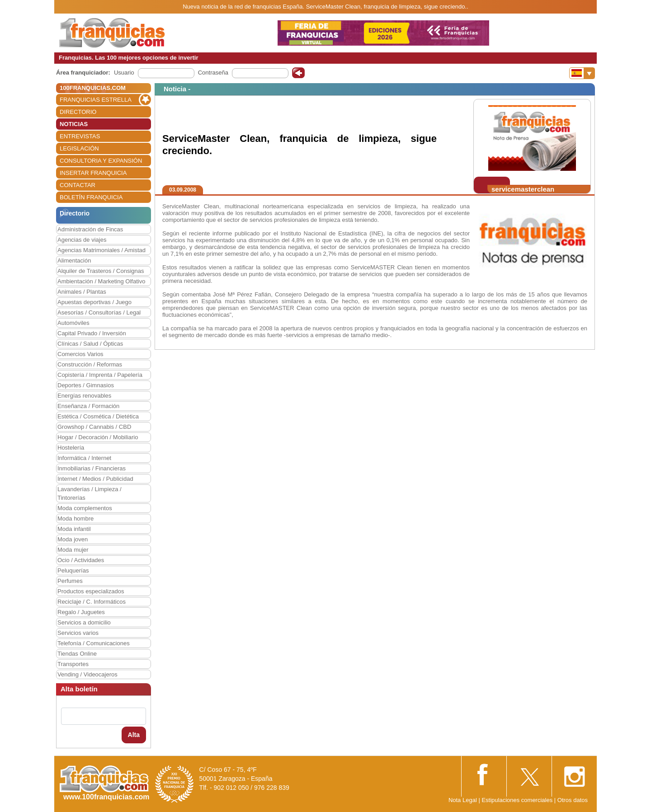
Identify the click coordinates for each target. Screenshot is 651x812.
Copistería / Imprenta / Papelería (100, 375)
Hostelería (71, 448)
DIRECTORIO (78, 112)
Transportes (73, 664)
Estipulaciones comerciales (518, 800)
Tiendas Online (77, 654)
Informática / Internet (84, 458)
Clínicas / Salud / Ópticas (90, 344)
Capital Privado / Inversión (92, 333)
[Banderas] (582, 73)
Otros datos (573, 800)
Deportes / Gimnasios (86, 385)
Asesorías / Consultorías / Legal (99, 312)
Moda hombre (75, 519)
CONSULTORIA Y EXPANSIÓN (101, 161)
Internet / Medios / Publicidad (95, 479)
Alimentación (74, 260)
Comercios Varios (80, 354)
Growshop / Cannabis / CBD (94, 427)
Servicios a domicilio (84, 622)
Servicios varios (78, 633)
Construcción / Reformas (90, 364)
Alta (134, 735)
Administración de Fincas (90, 229)
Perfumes (70, 581)
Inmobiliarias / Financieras (92, 468)
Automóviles (73, 323)
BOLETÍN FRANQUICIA (91, 197)
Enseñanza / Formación (88, 406)
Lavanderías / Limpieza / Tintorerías (90, 493)
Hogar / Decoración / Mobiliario (98, 437)
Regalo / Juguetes (81, 612)
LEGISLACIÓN (79, 148)
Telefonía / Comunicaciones (94, 643)
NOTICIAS (74, 124)
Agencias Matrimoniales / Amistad (101, 250)
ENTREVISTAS (80, 136)
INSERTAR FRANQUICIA (93, 173)
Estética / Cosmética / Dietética (98, 416)
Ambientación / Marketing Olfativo (101, 281)
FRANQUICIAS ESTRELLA (96, 100)
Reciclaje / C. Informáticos (92, 602)
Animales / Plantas (82, 292)
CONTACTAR (78, 185)
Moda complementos (85, 508)
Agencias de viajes (82, 240)
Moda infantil (74, 529)
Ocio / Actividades (81, 560)
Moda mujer (73, 550)
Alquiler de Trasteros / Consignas (101, 271)
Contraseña (213, 73)
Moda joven (73, 539)
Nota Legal (463, 800)
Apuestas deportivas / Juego (94, 302)
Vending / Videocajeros (87, 674)
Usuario (124, 73)
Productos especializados (91, 591)
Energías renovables (84, 396)
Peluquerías (73, 570)
